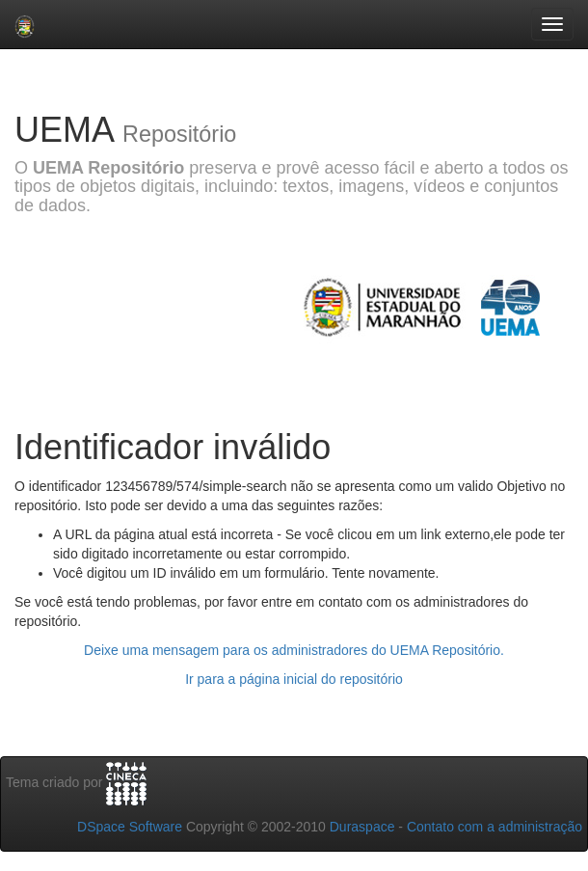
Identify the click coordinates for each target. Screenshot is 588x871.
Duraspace (362, 827)
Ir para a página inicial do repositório (294, 679)
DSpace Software (130, 827)
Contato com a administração (494, 827)
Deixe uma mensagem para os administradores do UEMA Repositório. (294, 650)
